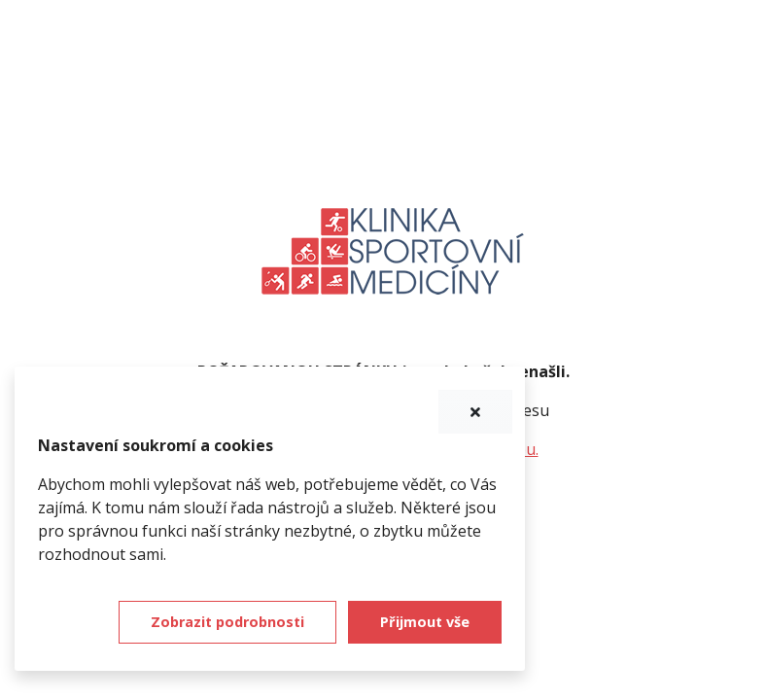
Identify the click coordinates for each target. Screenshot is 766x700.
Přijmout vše (425, 622)
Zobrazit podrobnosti (227, 622)
